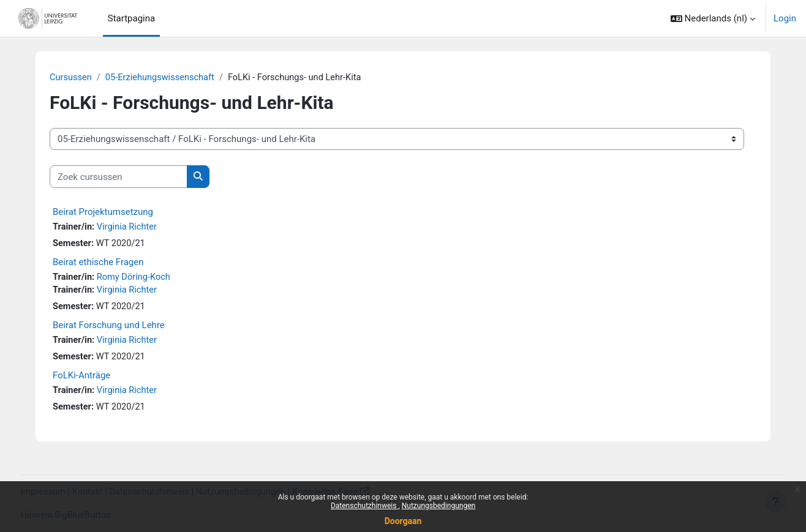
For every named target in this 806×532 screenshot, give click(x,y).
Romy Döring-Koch (136, 279)
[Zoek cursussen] (119, 177)
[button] (713, 18)
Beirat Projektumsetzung (103, 212)
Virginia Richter (129, 228)
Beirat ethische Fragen (98, 263)
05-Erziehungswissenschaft (163, 78)
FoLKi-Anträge (81, 378)
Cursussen (71, 78)
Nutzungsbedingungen (439, 506)
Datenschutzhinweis (365, 506)
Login (785, 18)
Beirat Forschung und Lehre (109, 328)
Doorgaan (403, 521)
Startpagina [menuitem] (131, 18)
